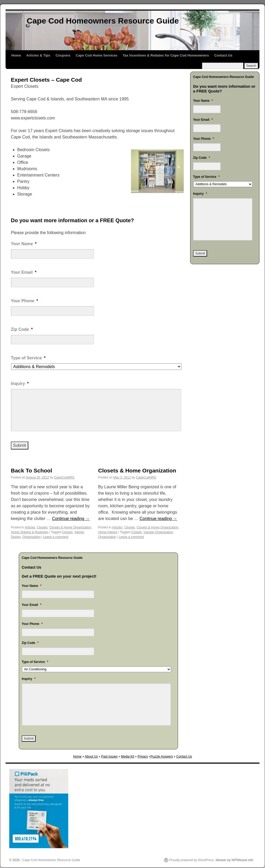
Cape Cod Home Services (97, 55)
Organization (31, 537)
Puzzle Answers (162, 756)
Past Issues (109, 756)
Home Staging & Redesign (29, 532)
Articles (30, 527)
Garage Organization (158, 532)
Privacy (143, 756)
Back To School (31, 470)
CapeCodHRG (64, 477)
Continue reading (71, 519)
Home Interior (108, 532)
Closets (42, 527)
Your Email (24, 272)
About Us (91, 756)
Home (16, 55)
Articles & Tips (38, 55)
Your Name (24, 244)
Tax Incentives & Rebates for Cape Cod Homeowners (166, 55)
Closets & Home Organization (70, 527)
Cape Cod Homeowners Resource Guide (103, 21)
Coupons (63, 55)
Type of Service (28, 358)
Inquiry (20, 384)
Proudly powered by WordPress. (192, 860)
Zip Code (22, 329)
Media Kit (127, 756)
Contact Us (223, 55)
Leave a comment (56, 537)
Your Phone (24, 301)
